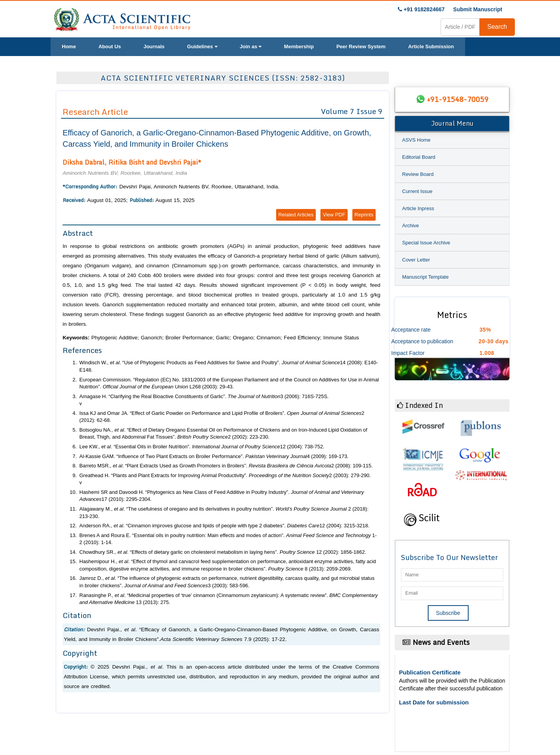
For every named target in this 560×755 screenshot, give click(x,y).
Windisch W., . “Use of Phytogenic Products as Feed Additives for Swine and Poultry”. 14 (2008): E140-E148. (229, 366)
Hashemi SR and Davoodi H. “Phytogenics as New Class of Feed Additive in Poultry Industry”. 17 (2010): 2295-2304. (222, 496)
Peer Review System (361, 47)
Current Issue (417, 191)
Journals (154, 47)
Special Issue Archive (426, 243)
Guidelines (202, 47)
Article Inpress (418, 208)
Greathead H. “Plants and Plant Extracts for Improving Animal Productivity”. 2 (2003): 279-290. (225, 475)
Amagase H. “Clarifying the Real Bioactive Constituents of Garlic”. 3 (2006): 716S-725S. (204, 396)
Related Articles (296, 215)
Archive (410, 226)
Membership (299, 47)
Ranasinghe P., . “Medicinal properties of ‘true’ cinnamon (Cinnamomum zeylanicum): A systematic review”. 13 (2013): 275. (228, 599)
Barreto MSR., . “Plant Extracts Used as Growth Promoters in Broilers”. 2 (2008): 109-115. (226, 466)
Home (69, 47)
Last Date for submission (434, 702)
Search (497, 27)
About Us (110, 47)
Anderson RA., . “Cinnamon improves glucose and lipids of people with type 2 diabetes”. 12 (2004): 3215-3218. (224, 526)
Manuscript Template (425, 277)
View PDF (334, 215)
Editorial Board (419, 157)
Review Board (418, 174)
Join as (251, 47)
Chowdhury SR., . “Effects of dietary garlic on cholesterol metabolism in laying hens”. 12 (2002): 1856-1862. (223, 552)
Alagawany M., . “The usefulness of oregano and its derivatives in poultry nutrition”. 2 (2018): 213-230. (224, 513)
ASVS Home (416, 140)
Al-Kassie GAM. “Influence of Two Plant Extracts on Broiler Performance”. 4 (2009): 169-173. (214, 456)
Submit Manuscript (478, 9)
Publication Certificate (430, 672)
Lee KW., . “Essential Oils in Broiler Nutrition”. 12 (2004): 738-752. (202, 447)
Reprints (364, 215)
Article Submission (431, 47)
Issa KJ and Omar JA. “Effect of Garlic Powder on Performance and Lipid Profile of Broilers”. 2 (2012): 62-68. (222, 417)
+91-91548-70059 (458, 99)
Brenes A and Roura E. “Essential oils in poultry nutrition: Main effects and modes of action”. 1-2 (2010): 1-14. (228, 539)
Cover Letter (416, 260)
